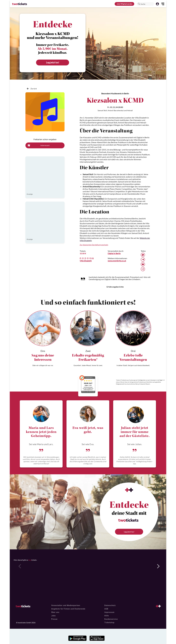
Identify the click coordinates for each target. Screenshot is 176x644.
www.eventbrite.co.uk (117, 261)
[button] (139, 4)
